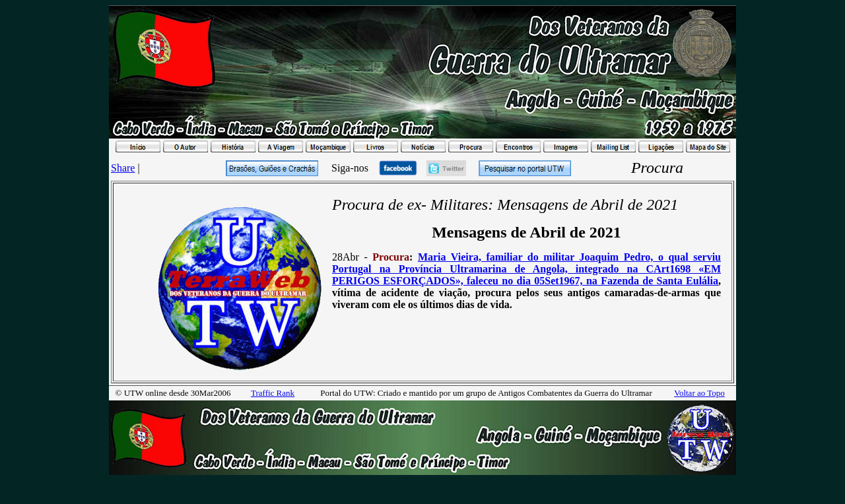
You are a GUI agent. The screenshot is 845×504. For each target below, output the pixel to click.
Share (123, 168)
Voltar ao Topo (699, 393)
